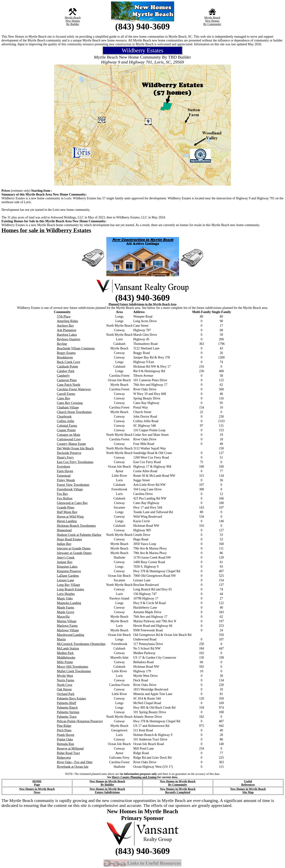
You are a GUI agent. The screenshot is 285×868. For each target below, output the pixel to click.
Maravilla (63, 617)
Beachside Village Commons (76, 348)
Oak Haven (64, 689)
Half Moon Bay (67, 512)
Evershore (64, 467)
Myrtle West (65, 676)
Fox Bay (63, 494)
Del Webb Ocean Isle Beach (75, 448)
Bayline (62, 344)
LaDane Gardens (68, 576)
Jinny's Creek (66, 558)
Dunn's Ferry (65, 457)
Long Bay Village (69, 585)
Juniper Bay (65, 562)
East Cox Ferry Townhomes (75, 462)
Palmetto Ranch (67, 708)
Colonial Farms (67, 426)
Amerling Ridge (67, 321)
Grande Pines (66, 507)
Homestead (64, 530)
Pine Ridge (64, 726)
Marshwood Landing (71, 635)
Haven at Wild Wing (70, 517)
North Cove (65, 685)
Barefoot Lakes (67, 335)
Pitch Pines (64, 730)
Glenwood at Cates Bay (72, 503)
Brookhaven (65, 357)
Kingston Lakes (67, 567)
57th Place (64, 316)
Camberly (63, 376)
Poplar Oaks (65, 739)
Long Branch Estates (71, 589)
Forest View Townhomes (73, 485)
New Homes (73, 21)
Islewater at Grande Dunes (74, 553)
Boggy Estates (66, 353)
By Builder (73, 24)
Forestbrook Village (70, 489)
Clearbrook (64, 417)
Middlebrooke (66, 658)
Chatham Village (68, 407)
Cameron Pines (67, 380)
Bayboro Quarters (69, 339)
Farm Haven (65, 471)
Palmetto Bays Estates (71, 698)
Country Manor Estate (71, 444)
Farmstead (64, 476)
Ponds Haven (66, 735)
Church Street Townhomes (74, 412)
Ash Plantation (67, 330)
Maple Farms (66, 608)
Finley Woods (66, 480)
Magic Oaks (65, 598)
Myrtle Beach (73, 18)
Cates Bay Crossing (70, 403)
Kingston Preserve (69, 571)
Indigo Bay (64, 544)
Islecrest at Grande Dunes (74, 548)
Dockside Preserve (69, 453)
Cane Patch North (69, 385)
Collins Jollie (66, 421)
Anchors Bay (65, 326)
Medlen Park (65, 653)
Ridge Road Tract (68, 753)
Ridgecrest (64, 758)
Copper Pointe (66, 430)
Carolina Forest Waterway (74, 389)
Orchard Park (66, 694)
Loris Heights (66, 594)
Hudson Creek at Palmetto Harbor (79, 535)
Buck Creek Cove (69, 362)
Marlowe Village (68, 630)
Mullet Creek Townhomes (74, 671)
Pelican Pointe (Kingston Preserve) (80, 721)
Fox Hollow (65, 498)
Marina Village (67, 621)
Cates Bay (64, 398)
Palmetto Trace (67, 717)
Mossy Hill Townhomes (73, 667)
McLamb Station (68, 648)
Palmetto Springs (68, 712)
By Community (212, 24)
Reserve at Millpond (70, 748)
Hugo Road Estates (69, 539)
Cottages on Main (69, 435)
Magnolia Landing (69, 603)
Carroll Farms (66, 394)
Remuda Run (66, 744)
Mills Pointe (65, 662)
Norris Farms (66, 680)
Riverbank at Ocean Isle (73, 767)
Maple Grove (66, 612)
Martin (61, 639)
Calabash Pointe (67, 367)
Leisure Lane (65, 580)
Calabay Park (66, 371)
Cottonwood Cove (69, 439)
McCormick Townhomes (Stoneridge (81, 644)
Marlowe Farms (67, 626)
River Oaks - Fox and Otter (75, 762)
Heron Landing (67, 521)
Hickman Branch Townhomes (76, 526)
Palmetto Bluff (67, 703)
